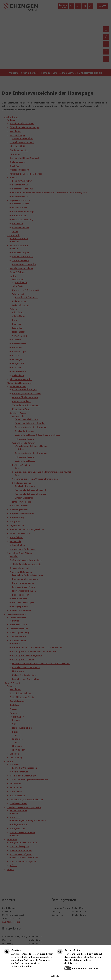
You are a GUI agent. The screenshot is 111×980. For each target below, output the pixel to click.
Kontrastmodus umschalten (86, 968)
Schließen (55, 976)
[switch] (67, 968)
